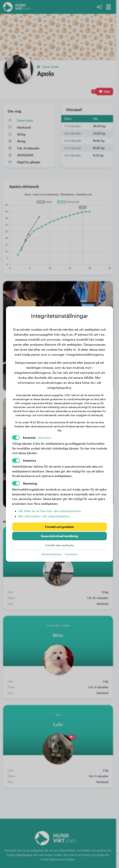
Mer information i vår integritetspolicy (44, 516)
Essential (37, 438)
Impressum (71, 554)
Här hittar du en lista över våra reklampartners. (50, 511)
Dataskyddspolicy (51, 554)
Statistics (30, 460)
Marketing (30, 483)
